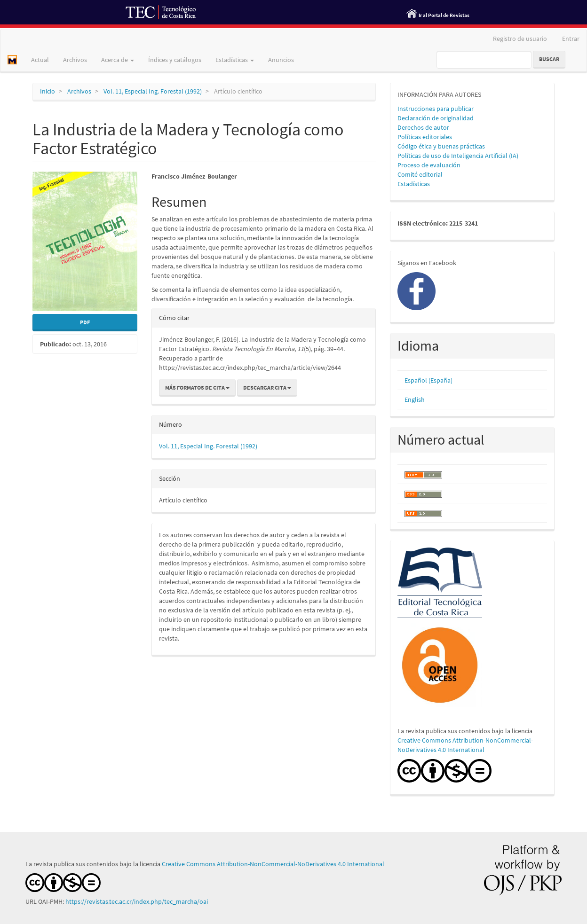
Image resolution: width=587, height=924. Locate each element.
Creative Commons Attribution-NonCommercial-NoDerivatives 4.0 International (273, 864)
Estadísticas (414, 184)
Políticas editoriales (425, 137)
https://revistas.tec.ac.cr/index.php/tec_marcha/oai (137, 901)
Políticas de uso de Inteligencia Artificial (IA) (458, 156)
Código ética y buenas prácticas (441, 146)
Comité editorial (420, 174)
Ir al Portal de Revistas (444, 15)
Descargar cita (267, 388)
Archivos (75, 60)
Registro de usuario (520, 39)
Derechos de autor (423, 127)
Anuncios (281, 60)
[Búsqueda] (484, 60)
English (415, 399)
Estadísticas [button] (235, 60)
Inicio (48, 91)
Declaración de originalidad (436, 118)
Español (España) (428, 380)
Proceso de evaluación (429, 165)
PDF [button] (85, 322)
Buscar (549, 59)
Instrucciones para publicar (436, 109)
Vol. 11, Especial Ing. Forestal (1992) (153, 91)
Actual (40, 60)
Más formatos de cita (197, 388)
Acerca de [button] (118, 60)
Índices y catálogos (175, 60)
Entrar (571, 39)
